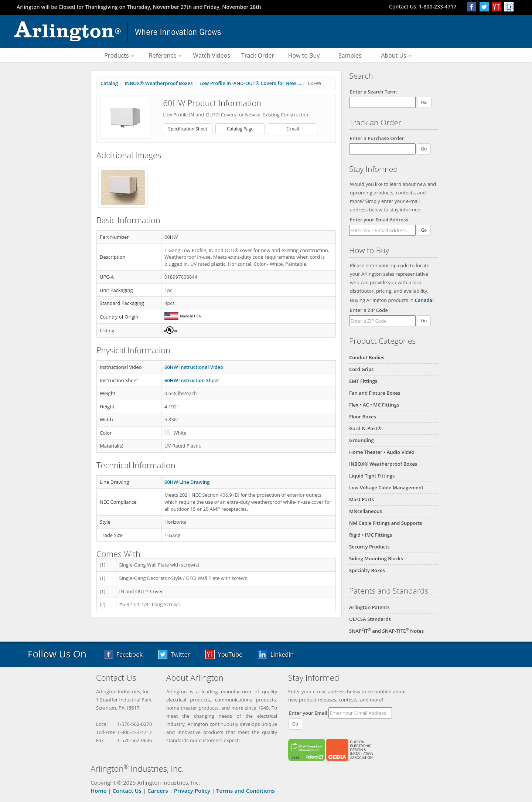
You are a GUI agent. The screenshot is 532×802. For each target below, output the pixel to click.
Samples (350, 55)
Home (98, 791)
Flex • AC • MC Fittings (374, 405)
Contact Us (127, 791)
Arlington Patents (369, 607)
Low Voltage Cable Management (386, 487)
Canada (424, 300)
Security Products (369, 547)
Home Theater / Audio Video (382, 452)
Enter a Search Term (373, 92)
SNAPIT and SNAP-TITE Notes (386, 631)
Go (424, 230)
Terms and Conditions (245, 791)
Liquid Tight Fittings (372, 476)
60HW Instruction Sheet (192, 380)
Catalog (109, 83)
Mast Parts (362, 499)
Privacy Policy (192, 791)
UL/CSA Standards (370, 619)
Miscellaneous (366, 511)
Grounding (362, 440)
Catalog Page (240, 129)
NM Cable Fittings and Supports (386, 523)
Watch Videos (212, 55)
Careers (158, 791)
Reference (165, 55)
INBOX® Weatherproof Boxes (383, 464)
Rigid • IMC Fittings (371, 535)
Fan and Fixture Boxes (375, 393)
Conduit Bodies (367, 357)
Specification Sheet (188, 129)
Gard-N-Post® (365, 428)
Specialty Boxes (367, 570)
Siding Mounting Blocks (376, 558)
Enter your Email (308, 713)
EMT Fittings (363, 381)
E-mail (293, 129)
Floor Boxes (363, 417)
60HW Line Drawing (187, 482)
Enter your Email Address (379, 220)
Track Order (258, 55)
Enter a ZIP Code (369, 310)
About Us (396, 55)
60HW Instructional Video (194, 367)
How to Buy (304, 55)
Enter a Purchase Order (377, 138)
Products (119, 55)
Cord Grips (361, 369)
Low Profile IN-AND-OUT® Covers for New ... (250, 83)
